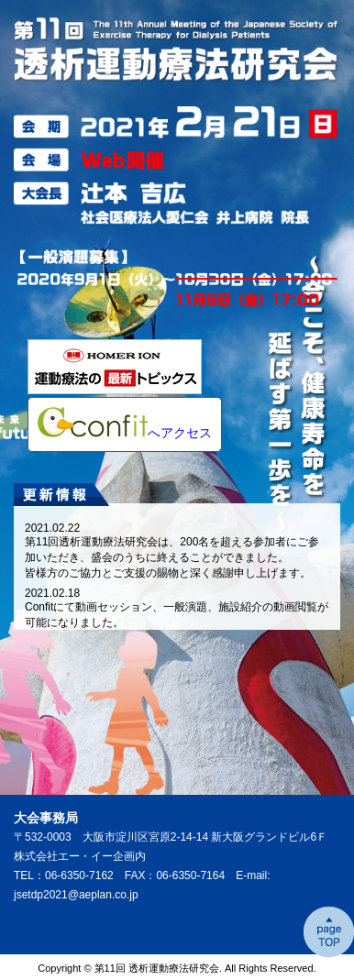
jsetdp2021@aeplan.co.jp (76, 895)
